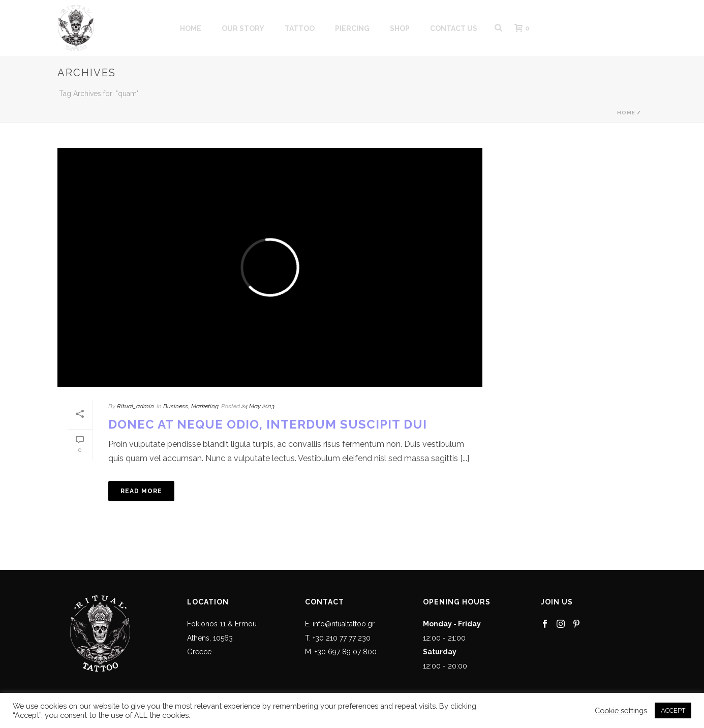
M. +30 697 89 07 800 (341, 652)
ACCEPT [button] (673, 710)
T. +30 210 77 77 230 (338, 638)
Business (176, 406)
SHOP (400, 28)
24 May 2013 (258, 406)
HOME (191, 28)
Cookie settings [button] (621, 710)
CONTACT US (454, 28)
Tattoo (300, 28)
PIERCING (352, 28)
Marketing (205, 406)
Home (626, 113)
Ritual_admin (135, 406)
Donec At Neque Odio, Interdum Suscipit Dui (268, 424)
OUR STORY (243, 28)
